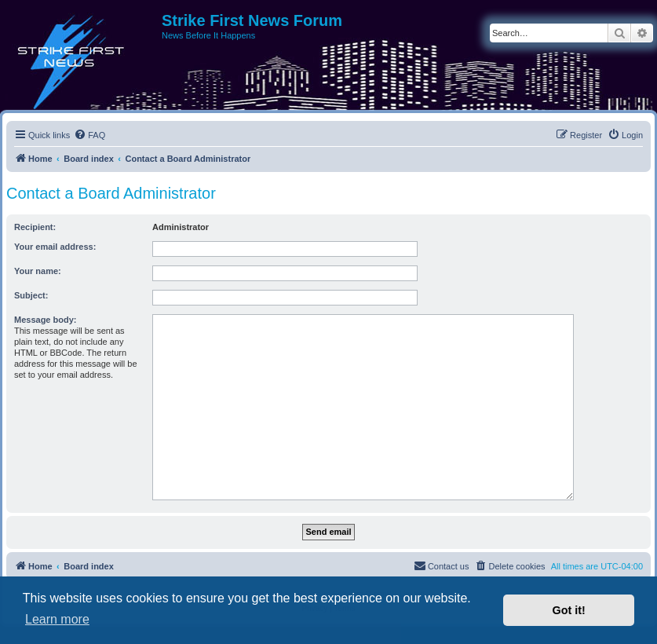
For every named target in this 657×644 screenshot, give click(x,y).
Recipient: (35, 227)
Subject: (31, 295)
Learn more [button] (57, 619)
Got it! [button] (569, 610)
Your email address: (55, 247)
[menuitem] (89, 135)
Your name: (38, 271)
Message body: (45, 320)
